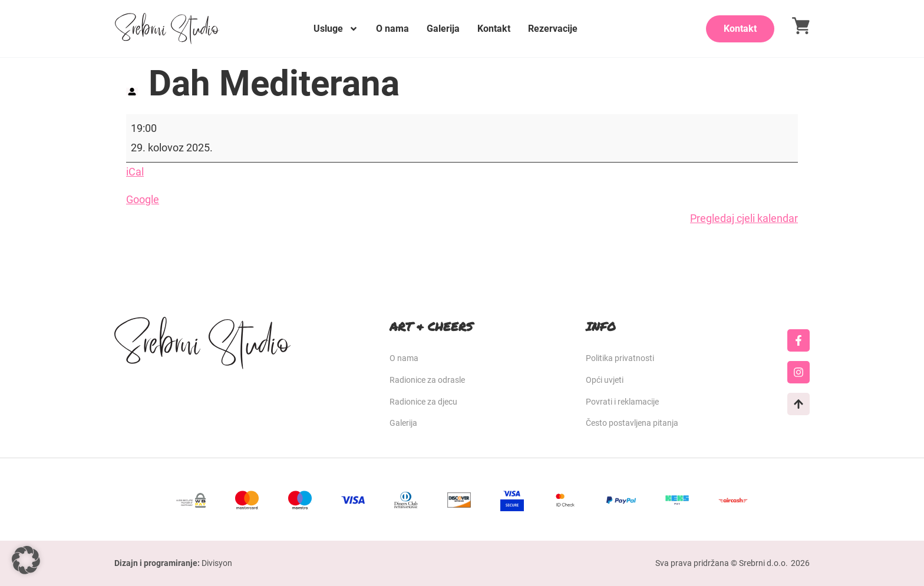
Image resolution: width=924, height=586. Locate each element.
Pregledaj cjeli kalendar (744, 218)
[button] (26, 560)
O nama (392, 29)
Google (143, 199)
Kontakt (494, 29)
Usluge (336, 29)
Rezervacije (553, 29)
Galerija (443, 29)
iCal (135, 172)
